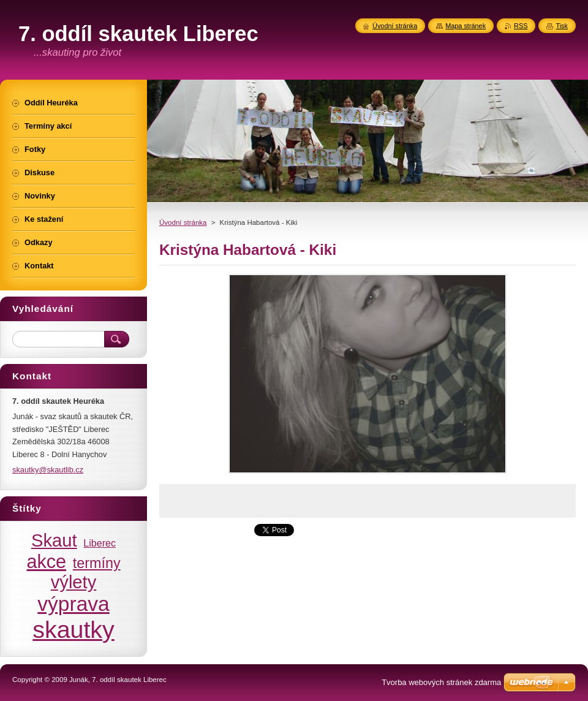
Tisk (562, 26)
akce (46, 561)
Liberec (100, 543)
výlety (74, 582)
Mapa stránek (466, 26)
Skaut (54, 540)
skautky (73, 629)
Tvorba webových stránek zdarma (441, 682)
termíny (97, 563)
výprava (73, 604)
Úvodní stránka (183, 222)
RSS (521, 26)
